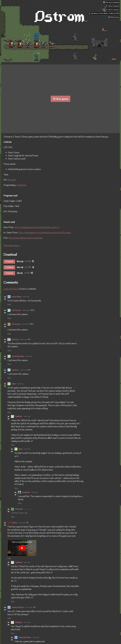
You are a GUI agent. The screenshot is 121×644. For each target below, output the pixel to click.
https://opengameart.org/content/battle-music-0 (37, 228)
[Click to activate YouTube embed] (22, 548)
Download (9, 262)
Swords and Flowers (18, 607)
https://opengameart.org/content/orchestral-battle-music (45, 233)
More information (12, 246)
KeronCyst (15, 340)
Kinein (14, 384)
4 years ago (26, 297)
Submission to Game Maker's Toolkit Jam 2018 (104, 13)
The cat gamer (16, 324)
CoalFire (14, 523)
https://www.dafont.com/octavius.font (25, 238)
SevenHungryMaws (18, 356)
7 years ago (23, 370)
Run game (61, 99)
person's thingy (16, 297)
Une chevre (15, 370)
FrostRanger (26, 492)
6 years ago (23, 340)
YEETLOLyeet (16, 310)
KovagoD (12, 180)
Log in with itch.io (11, 289)
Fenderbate (21, 185)
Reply (9, 304)
